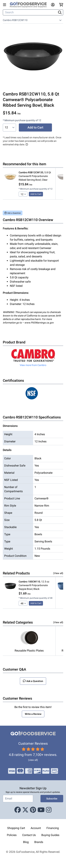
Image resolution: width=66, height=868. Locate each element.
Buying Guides (50, 835)
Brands (39, 842)
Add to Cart (35, 127)
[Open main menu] (5, 5)
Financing (53, 828)
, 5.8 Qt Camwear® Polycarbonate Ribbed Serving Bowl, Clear (35, 176)
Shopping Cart (16, 828)
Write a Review (33, 714)
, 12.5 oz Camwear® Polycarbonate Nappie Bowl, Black (34, 585)
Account (36, 828)
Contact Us (29, 835)
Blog (26, 842)
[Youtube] (41, 810)
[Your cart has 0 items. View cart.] (61, 5)
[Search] (30, 12)
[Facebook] (18, 810)
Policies (12, 835)
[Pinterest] (33, 810)
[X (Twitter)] (25, 810)
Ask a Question (13, 213)
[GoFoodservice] (30, 5)
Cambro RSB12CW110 (15, 20)
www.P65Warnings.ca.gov (39, 323)
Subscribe (52, 799)
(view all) (33, 760)
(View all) (58, 573)
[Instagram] (49, 810)
